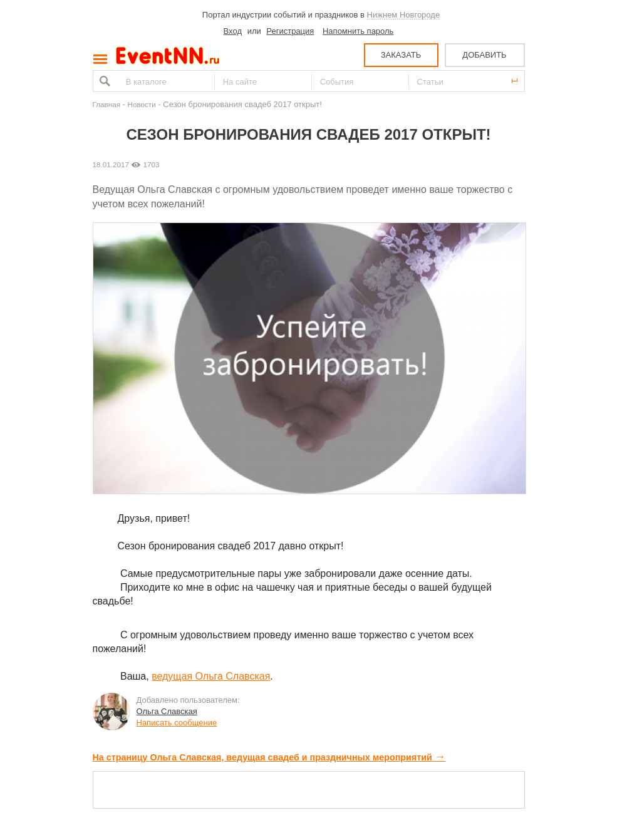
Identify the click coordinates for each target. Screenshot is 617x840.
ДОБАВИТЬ (484, 55)
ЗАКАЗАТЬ (401, 55)
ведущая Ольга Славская (211, 676)
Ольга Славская (167, 711)
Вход (233, 31)
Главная (106, 104)
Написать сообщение (177, 723)
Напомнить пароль (358, 31)
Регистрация (290, 31)
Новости (142, 104)
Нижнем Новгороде (404, 15)
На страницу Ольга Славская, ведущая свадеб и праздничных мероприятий (269, 757)
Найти (103, 81)
